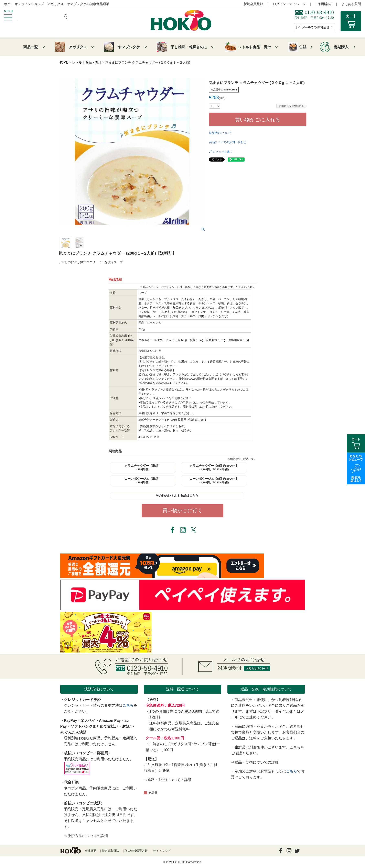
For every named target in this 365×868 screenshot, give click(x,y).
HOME (64, 62)
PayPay (71, 721)
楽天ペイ (88, 721)
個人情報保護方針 (136, 851)
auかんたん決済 (73, 732)
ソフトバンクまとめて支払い (94, 726)
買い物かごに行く (182, 510)
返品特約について (220, 133)
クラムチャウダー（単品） (143, 467)
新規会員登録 (253, 4)
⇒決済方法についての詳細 (86, 836)
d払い (127, 726)
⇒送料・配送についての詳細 (168, 780)
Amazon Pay (110, 721)
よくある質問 (351, 4)
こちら (128, 705)
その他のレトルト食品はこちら (177, 496)
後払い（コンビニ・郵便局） (88, 753)
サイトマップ (162, 851)
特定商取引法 (110, 851)
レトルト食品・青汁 (87, 62)
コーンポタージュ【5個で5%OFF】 (214, 480)
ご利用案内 (323, 4)
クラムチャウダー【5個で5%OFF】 (214, 467)
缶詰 (303, 47)
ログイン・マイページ (289, 4)
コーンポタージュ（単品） (143, 480)
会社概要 (90, 851)
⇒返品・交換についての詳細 (255, 762)
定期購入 (341, 47)
